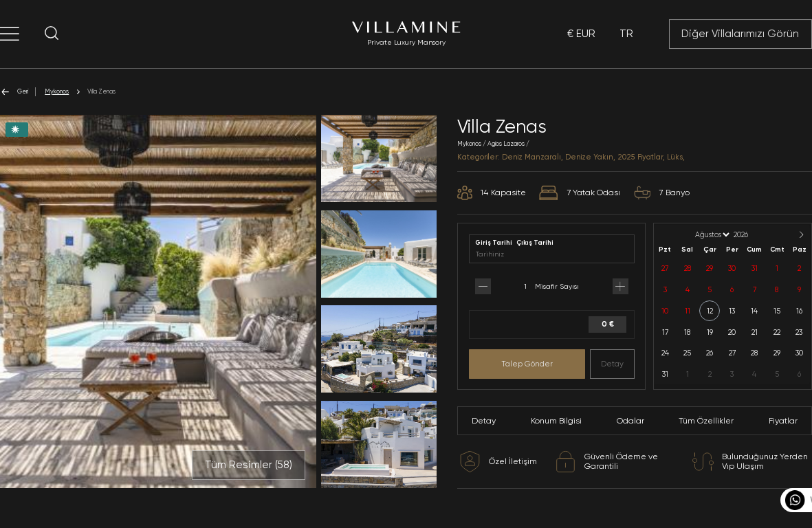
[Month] (711, 235)
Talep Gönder (527, 364)
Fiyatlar (783, 421)
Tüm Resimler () (249, 465)
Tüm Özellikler (706, 421)
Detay (612, 364)
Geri (14, 92)
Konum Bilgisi (556, 421)
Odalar (630, 421)
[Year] (752, 235)
